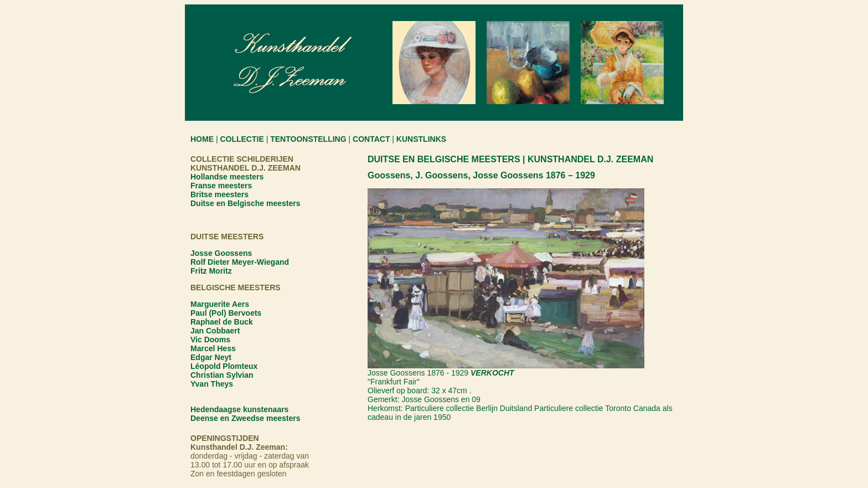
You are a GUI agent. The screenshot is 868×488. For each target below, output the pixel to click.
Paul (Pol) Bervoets (226, 313)
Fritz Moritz (211, 271)
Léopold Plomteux (224, 366)
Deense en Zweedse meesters (245, 418)
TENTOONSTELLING (308, 139)
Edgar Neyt (211, 357)
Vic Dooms (210, 340)
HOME (202, 139)
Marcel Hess (213, 348)
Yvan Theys (212, 384)
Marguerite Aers (220, 304)
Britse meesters (219, 194)
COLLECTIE (242, 139)
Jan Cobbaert (215, 331)
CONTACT (371, 139)
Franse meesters (221, 186)
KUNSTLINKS (421, 139)
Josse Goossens (221, 253)
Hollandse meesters (227, 177)
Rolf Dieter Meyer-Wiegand (240, 262)
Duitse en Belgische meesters (245, 203)
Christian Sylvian (222, 375)
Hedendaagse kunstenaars (239, 409)
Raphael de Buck (222, 322)
